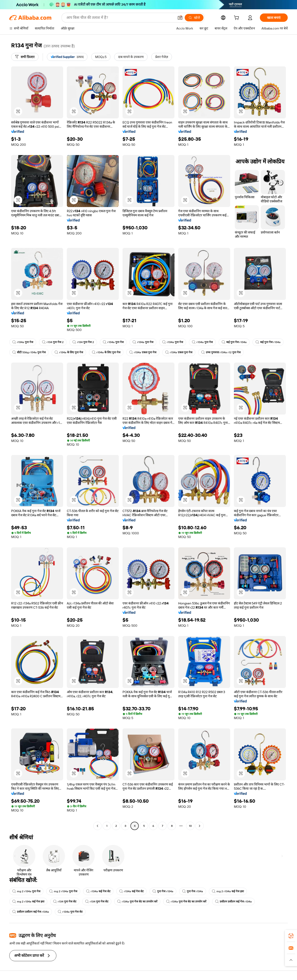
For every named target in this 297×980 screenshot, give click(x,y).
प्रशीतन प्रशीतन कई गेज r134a (233, 902)
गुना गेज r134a (163, 891)
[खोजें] (194, 18)
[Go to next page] (200, 826)
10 (190, 826)
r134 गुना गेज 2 (53, 342)
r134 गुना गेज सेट (65, 902)
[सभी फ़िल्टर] (25, 57)
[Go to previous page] (97, 826)
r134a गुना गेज (23, 342)
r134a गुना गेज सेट (70, 912)
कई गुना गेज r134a (234, 342)
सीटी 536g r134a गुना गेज (29, 352)
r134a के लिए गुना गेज (69, 352)
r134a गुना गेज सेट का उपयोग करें (137, 902)
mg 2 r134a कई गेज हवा (228, 891)
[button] (180, 18)
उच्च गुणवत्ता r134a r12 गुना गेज (221, 352)
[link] (291, 936)
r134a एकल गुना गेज (143, 352)
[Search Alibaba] (120, 18)
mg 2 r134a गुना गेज (26, 891)
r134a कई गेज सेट (98, 891)
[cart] (237, 18)
